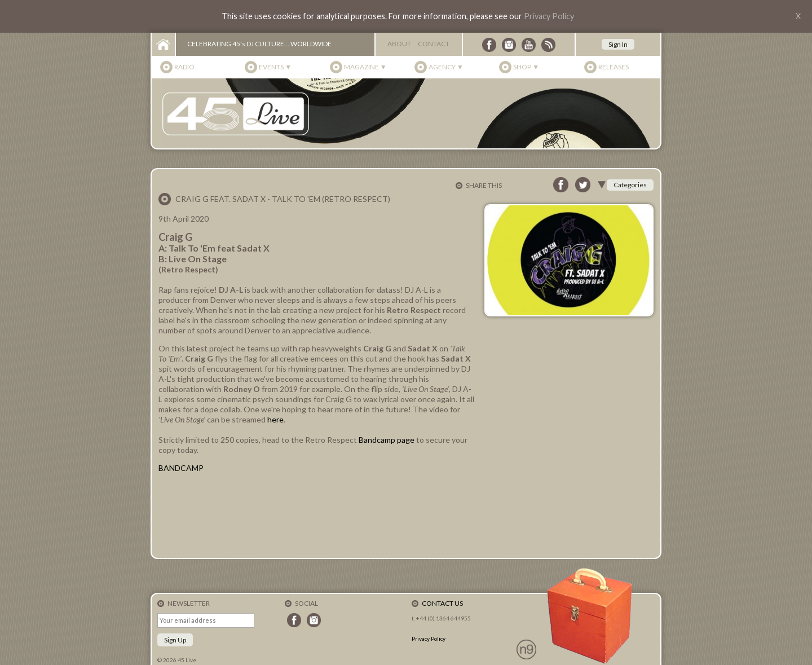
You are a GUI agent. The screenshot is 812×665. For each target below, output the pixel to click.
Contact (434, 44)
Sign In (618, 44)
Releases (614, 67)
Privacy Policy (549, 16)
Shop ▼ (526, 67)
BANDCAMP (181, 468)
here (275, 419)
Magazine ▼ (365, 67)
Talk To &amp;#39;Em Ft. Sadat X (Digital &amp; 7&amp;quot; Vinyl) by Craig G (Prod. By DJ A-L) (316, 515)
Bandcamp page (387, 440)
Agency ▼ (446, 67)
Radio (184, 67)
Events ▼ (275, 67)
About (399, 44)
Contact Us (442, 603)
